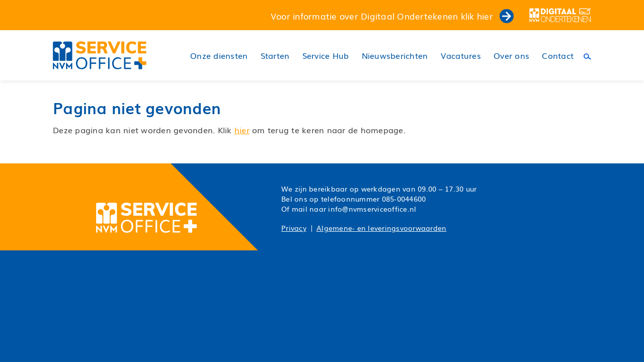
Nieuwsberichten (395, 56)
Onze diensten (219, 56)
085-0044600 (404, 199)
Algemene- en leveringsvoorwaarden (381, 228)
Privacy (294, 228)
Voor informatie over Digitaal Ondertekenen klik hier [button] (392, 16)
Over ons (511, 56)
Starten (275, 56)
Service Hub (326, 56)
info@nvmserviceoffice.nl (372, 209)
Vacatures (461, 56)
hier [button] (242, 130)
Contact (558, 56)
